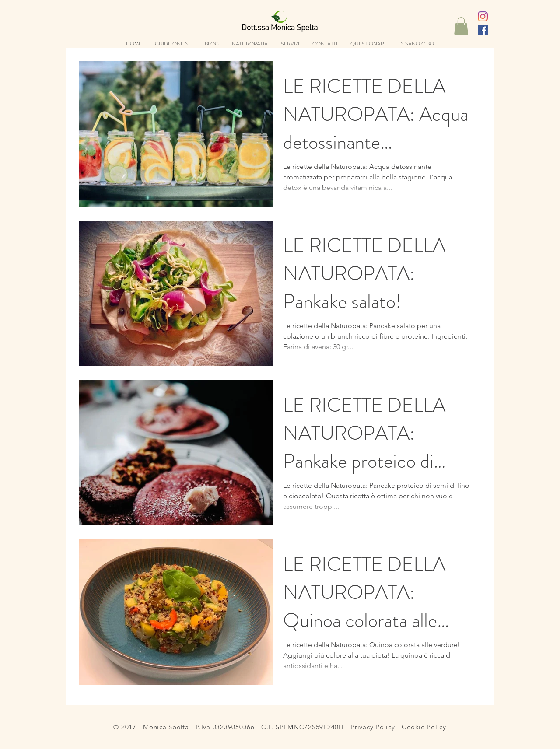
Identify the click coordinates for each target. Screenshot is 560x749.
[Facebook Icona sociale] (483, 30)
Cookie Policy (424, 727)
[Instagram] (483, 16)
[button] (461, 26)
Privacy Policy (373, 727)
